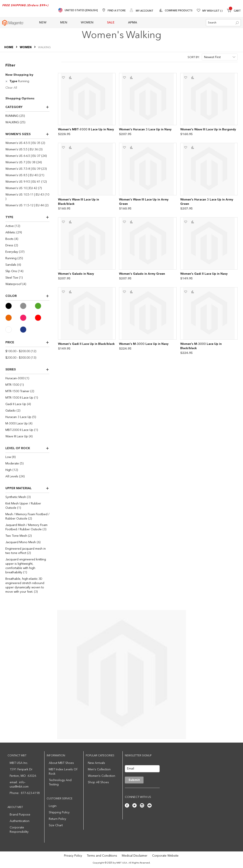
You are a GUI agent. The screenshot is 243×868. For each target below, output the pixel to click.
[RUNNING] (27, 116)
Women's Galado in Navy (76, 274)
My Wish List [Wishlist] (212, 11)
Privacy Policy (73, 856)
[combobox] (223, 23)
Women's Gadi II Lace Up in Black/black (86, 344)
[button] (63, 78)
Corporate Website (165, 856)
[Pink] (27, 318)
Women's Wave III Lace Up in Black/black (79, 202)
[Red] (42, 318)
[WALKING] (27, 122)
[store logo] (13, 23)
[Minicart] (234, 11)
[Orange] (13, 318)
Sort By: (194, 57)
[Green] (42, 306)
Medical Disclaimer (135, 856)
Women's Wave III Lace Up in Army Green (144, 202)
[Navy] (27, 330)
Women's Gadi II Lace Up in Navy (204, 274)
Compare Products (178, 11)
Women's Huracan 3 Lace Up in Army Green (207, 202)
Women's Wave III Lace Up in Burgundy (208, 130)
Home (9, 47)
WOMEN (26, 47)
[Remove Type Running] (7, 81)
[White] (13, 330)
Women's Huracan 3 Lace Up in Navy (145, 130)
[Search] (237, 23)
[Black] (13, 306)
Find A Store (117, 11)
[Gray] (27, 306)
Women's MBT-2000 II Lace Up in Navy (86, 130)
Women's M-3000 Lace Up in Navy (144, 344)
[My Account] (142, 11)
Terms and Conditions (102, 856)
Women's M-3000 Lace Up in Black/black (201, 346)
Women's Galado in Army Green (142, 274)
